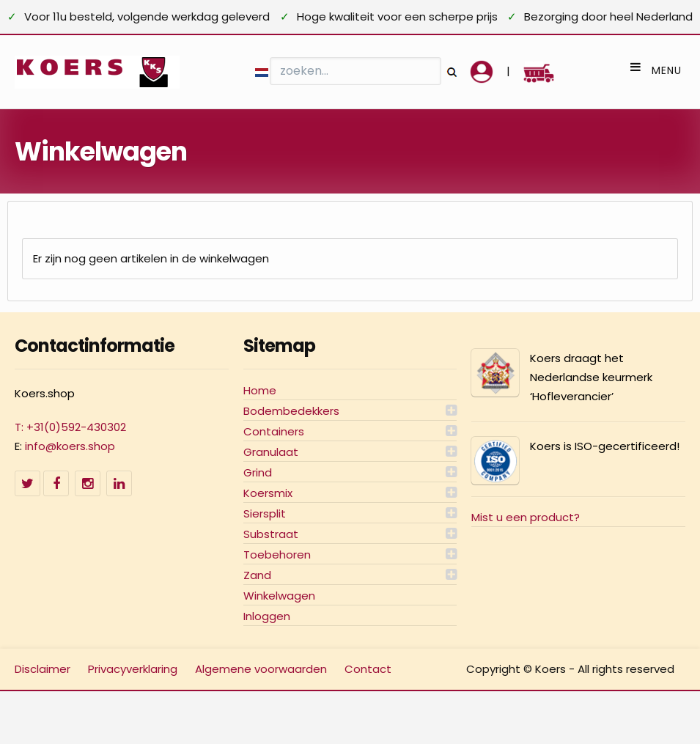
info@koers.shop (70, 446)
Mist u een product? (526, 517)
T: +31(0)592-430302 (70, 427)
